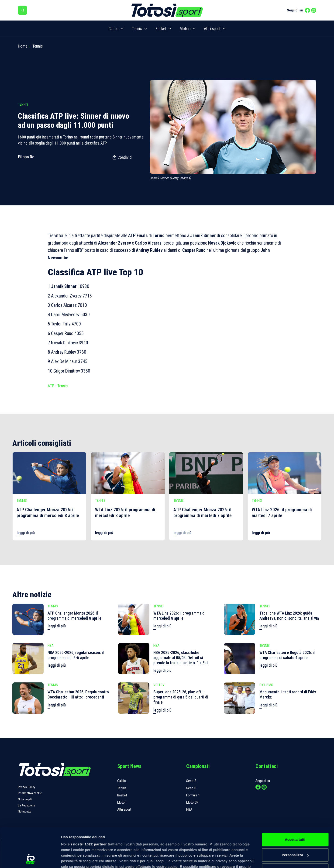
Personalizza (295, 818)
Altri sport (212, 29)
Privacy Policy (27, 787)
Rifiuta (295, 833)
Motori (185, 29)
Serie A (191, 781)
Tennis (137, 29)
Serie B (191, 788)
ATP (51, 386)
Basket (161, 29)
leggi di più (26, 533)
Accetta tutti (295, 803)
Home (23, 46)
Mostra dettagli (74, 859)
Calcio (113, 29)
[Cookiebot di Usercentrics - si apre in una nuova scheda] (30, 859)
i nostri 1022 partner (89, 807)
